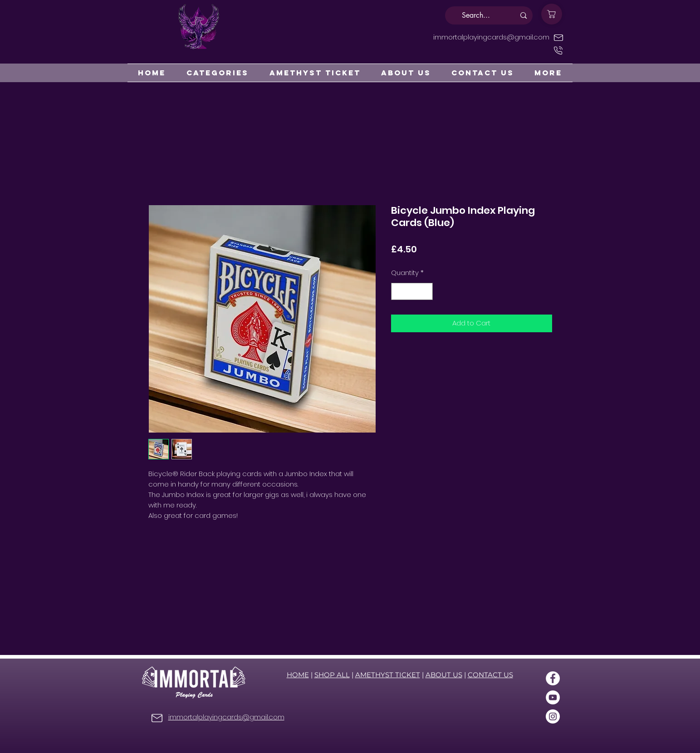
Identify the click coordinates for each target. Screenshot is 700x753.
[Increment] (425, 292)
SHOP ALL (332, 675)
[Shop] (552, 14)
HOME (298, 675)
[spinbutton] (412, 292)
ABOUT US (444, 675)
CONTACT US (490, 675)
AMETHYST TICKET (388, 675)
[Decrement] (399, 292)
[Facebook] (553, 678)
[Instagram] (553, 716)
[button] (218, 73)
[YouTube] (553, 697)
